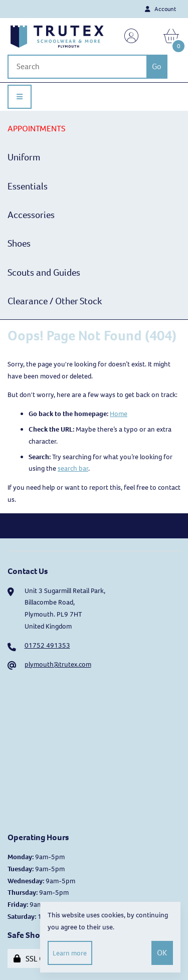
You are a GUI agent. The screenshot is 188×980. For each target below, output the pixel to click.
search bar (73, 468)
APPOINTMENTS (36, 129)
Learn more (70, 953)
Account (160, 9)
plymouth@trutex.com (58, 664)
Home (119, 414)
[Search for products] (77, 67)
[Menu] (20, 97)
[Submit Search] (157, 67)
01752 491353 (47, 645)
